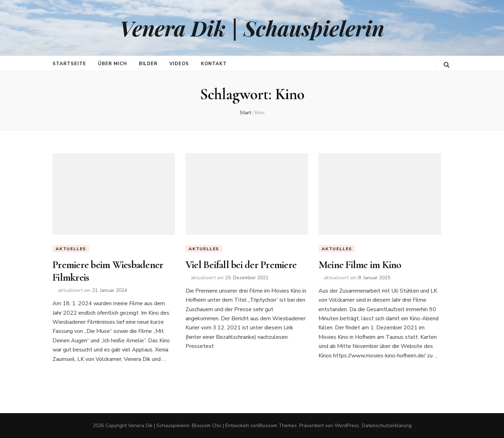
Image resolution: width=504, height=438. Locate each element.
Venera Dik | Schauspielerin (252, 28)
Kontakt (214, 64)
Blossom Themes (278, 426)
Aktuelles (71, 249)
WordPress (347, 426)
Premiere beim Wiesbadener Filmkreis (108, 271)
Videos (179, 64)
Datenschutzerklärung (387, 426)
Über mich (113, 64)
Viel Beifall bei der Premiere (241, 265)
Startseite (69, 64)
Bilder (148, 64)
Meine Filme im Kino (360, 265)
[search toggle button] (447, 65)
